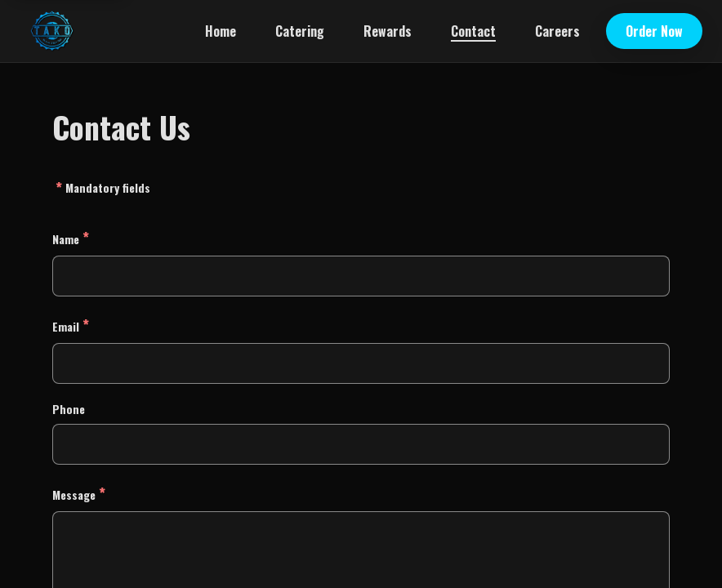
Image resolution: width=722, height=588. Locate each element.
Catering (300, 31)
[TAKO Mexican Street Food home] (52, 31)
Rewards (388, 31)
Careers (557, 31)
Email (71, 325)
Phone (69, 409)
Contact (473, 31)
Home (221, 31)
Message (79, 493)
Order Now (654, 31)
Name (71, 237)
